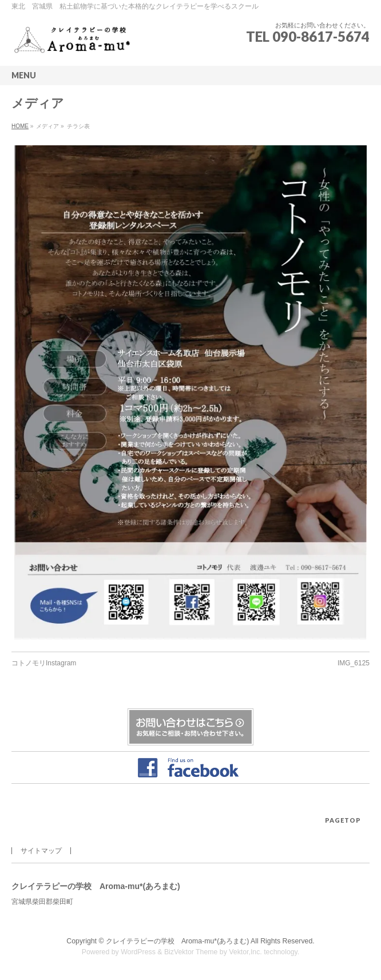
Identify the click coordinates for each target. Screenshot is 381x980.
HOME (20, 126)
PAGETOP (343, 820)
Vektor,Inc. (245, 952)
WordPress (138, 952)
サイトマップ (41, 851)
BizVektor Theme (191, 952)
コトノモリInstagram (44, 663)
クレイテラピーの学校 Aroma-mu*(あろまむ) (177, 941)
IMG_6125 (354, 663)
